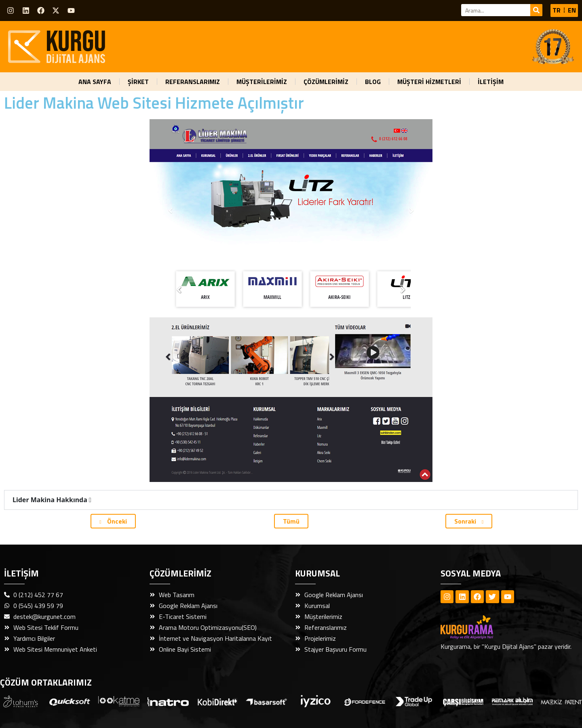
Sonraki (469, 521)
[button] (291, 500)
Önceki (113, 521)
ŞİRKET (138, 82)
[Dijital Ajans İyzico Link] (316, 701)
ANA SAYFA (95, 82)
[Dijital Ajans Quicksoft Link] (70, 701)
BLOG (373, 82)
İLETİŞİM (491, 82)
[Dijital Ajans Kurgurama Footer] (481, 627)
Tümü (291, 521)
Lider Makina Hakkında (52, 500)
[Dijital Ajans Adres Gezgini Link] (21, 701)
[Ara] (536, 10)
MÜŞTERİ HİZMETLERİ (429, 82)
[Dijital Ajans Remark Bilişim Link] (512, 701)
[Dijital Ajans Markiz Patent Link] (561, 701)
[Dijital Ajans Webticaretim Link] (217, 701)
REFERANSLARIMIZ (193, 82)
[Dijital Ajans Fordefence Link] (365, 701)
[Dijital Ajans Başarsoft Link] (266, 701)
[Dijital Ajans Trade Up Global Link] (414, 701)
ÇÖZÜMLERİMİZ (326, 82)
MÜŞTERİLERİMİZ (262, 82)
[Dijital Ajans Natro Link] (168, 702)
